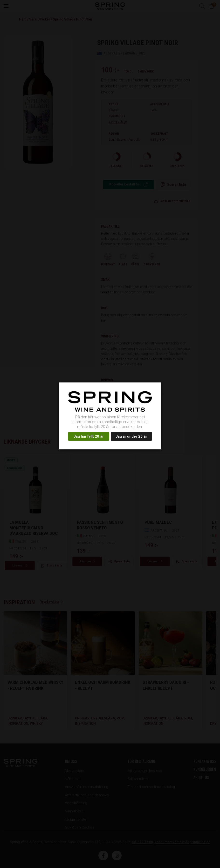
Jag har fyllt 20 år (89, 436)
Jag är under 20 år (131, 436)
